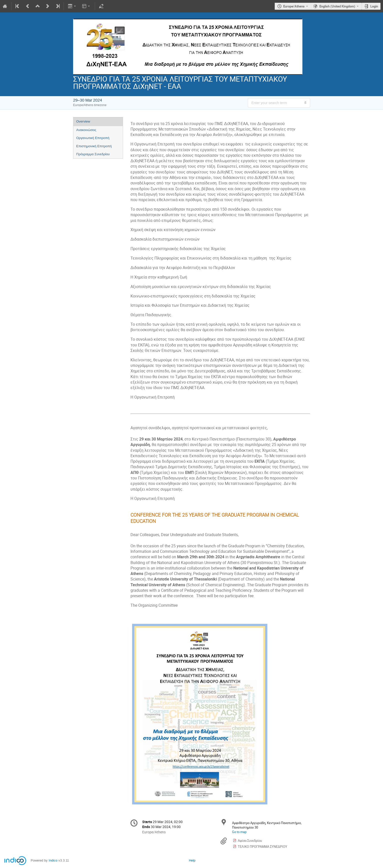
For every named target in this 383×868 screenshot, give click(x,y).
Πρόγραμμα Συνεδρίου (93, 154)
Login (374, 6)
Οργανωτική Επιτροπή (93, 138)
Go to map (239, 832)
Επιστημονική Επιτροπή (94, 146)
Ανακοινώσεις (86, 130)
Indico (53, 860)
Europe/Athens (294, 6)
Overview (83, 121)
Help (192, 860)
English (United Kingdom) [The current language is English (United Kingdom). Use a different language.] (337, 6)
